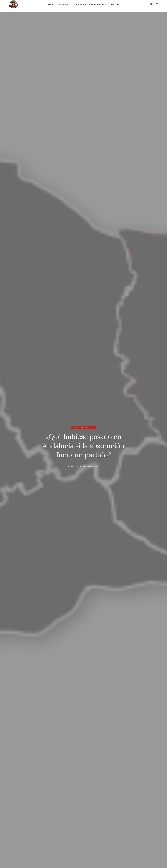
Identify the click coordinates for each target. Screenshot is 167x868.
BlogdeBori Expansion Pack (90, 6)
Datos (81, 428)
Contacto (117, 6)
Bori (70, 467)
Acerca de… (64, 6)
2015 (74, 428)
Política (91, 428)
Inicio (50, 6)
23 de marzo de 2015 (87, 467)
